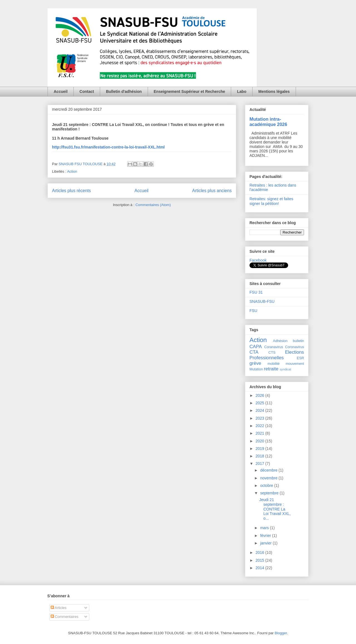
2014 (260, 568)
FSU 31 (256, 292)
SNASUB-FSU (262, 301)
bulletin (298, 341)
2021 (260, 433)
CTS (272, 353)
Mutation (256, 369)
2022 (260, 426)
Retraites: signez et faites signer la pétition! (271, 201)
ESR (300, 358)
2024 (260, 410)
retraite (271, 369)
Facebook (258, 260)
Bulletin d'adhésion (124, 91)
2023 (260, 418)
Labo (242, 91)
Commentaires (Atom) (153, 205)
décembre (269, 470)
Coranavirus (274, 347)
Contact (87, 91)
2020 (260, 441)
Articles (59, 608)
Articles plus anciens (212, 191)
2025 (260, 403)
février (266, 536)
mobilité (274, 364)
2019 (260, 449)
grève (255, 363)
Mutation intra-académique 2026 (268, 122)
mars (265, 528)
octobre (267, 486)
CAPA (256, 347)
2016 (260, 553)
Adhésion (280, 341)
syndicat (285, 369)
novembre (269, 478)
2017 (260, 464)
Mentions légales (274, 91)
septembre (270, 493)
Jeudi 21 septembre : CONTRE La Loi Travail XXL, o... (275, 509)
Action (72, 171)
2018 (260, 456)
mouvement (295, 364)
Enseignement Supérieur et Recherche (190, 91)
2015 (260, 560)
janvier (266, 543)
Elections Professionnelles (277, 355)
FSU (253, 311)
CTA (254, 352)
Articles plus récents (71, 191)
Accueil (61, 91)
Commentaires (65, 617)
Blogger (281, 633)
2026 (260, 395)
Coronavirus (295, 347)
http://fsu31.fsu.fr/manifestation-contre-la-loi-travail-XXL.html (108, 147)
